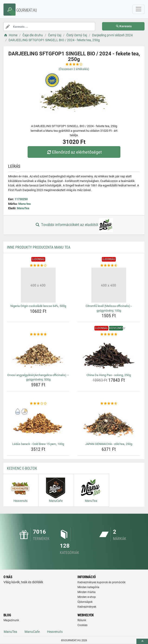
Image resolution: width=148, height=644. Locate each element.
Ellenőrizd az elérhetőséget (74, 152)
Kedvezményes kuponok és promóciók (101, 582)
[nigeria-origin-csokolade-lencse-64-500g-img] (38, 285)
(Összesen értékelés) (74, 69)
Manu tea (24, 204)
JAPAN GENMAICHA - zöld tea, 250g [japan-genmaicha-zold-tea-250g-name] (109, 444)
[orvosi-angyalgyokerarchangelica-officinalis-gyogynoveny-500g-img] (38, 354)
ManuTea (23, 208)
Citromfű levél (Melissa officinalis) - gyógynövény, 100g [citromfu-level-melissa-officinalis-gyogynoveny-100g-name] (109, 308)
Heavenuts (55, 632)
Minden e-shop (87, 597)
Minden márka (87, 592)
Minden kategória (88, 587)
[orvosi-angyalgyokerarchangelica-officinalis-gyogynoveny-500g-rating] (38, 334)
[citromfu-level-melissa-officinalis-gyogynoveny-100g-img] (109, 285)
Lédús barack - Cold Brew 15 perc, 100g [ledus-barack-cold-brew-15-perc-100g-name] (38, 444)
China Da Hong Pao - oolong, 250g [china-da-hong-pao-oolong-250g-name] (109, 375)
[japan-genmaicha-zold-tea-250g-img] (109, 423)
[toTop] (142, 641)
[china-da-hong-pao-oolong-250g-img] (109, 354)
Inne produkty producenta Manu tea (39, 247)
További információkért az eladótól (74, 225)
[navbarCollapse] (138, 9)
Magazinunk (11, 620)
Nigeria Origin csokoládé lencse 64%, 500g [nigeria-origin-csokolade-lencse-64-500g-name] (38, 306)
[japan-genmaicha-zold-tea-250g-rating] (109, 404)
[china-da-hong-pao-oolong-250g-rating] (109, 334)
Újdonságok (85, 602)
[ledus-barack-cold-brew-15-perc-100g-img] (38, 423)
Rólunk (82, 620)
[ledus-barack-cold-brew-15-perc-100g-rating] (38, 404)
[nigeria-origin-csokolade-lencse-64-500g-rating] (38, 266)
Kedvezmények (87, 607)
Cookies (82, 625)
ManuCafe (32, 632)
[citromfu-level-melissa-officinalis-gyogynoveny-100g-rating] (109, 266)
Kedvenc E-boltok (22, 468)
